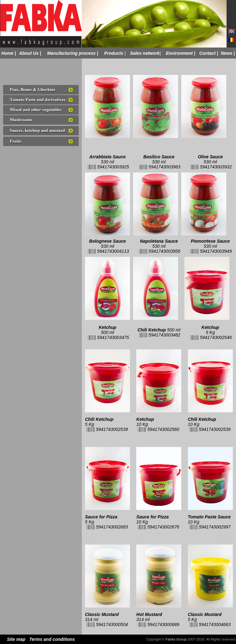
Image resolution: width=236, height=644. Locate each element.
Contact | (209, 53)
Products (114, 53)
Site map (16, 639)
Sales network (145, 53)
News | (228, 53)
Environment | (180, 53)
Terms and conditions (52, 639)
